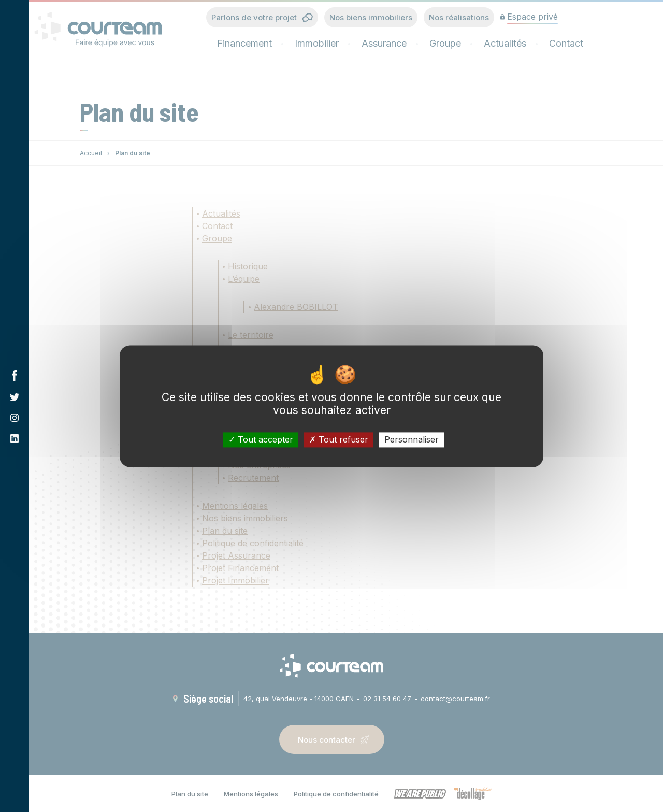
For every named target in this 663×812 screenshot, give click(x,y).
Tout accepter (261, 439)
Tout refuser (339, 439)
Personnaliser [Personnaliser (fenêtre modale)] (412, 439)
